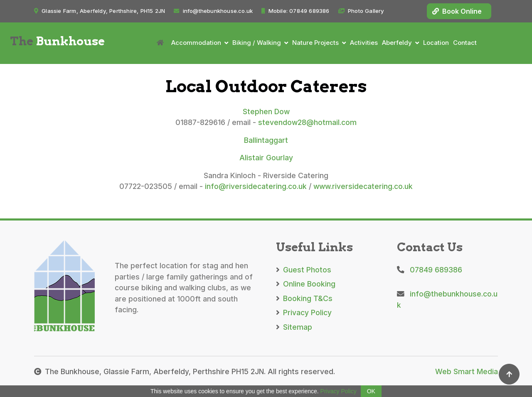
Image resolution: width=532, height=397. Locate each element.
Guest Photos (304, 270)
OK (371, 391)
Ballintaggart (266, 140)
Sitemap (294, 327)
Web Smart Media (467, 371)
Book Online (457, 11)
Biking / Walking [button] (257, 43)
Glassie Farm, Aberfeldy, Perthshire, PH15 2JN (100, 11)
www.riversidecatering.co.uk (363, 186)
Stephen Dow (266, 112)
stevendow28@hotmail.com (307, 122)
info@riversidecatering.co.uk (256, 186)
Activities (364, 43)
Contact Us (430, 247)
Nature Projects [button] (315, 43)
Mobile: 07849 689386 (295, 11)
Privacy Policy (304, 312)
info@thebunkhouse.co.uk (213, 11)
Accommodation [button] (196, 43)
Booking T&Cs (304, 298)
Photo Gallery (361, 11)
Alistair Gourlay (266, 158)
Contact (465, 43)
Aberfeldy (397, 43)
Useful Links (314, 247)
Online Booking (306, 284)
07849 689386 (430, 270)
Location (436, 43)
